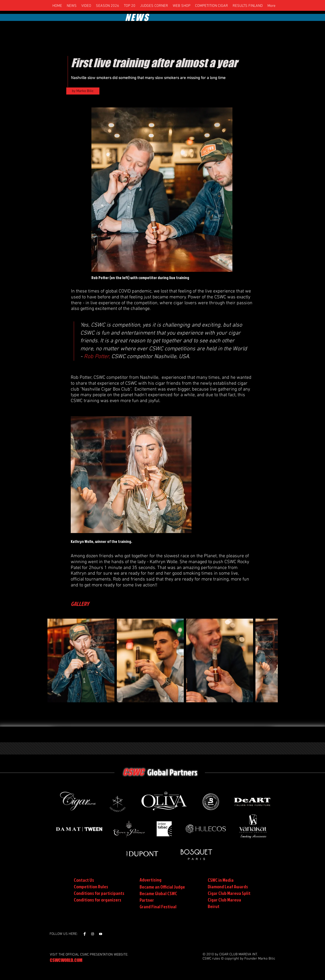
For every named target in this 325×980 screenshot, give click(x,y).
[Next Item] (270, 660)
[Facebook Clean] (85, 934)
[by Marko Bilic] (83, 91)
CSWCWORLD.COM (66, 960)
